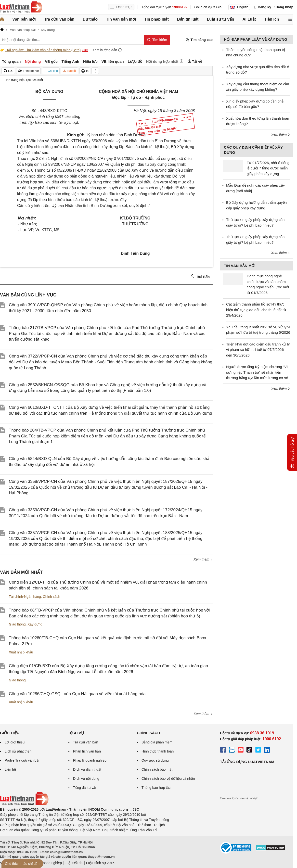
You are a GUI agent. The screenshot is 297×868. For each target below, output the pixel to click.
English (239, 7)
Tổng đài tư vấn (85, 788)
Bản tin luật (188, 19)
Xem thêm (203, 559)
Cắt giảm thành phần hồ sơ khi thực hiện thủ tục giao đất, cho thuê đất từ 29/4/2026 (256, 310)
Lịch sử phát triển (18, 751)
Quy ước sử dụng (155, 760)
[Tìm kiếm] (157, 40)
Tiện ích (271, 19)
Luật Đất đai (74, 863)
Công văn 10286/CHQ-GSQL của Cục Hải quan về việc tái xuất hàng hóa (77, 694)
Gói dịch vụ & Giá (208, 7)
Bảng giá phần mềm (157, 742)
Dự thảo (90, 19)
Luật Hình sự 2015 (100, 863)
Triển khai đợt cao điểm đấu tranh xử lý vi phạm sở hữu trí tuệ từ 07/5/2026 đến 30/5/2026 (258, 350)
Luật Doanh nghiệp (47, 863)
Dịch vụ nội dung (86, 779)
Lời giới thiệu (15, 742)
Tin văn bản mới (121, 19)
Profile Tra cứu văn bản (22, 760)
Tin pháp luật (156, 19)
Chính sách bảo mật (157, 769)
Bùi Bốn (200, 277)
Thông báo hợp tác (156, 788)
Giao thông (17, 624)
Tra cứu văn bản (59, 19)
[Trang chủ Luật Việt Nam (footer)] (24, 804)
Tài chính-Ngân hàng (25, 597)
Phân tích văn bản (87, 751)
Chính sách (52, 597)
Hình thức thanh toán (158, 751)
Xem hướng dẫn (107, 50)
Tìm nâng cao (199, 40)
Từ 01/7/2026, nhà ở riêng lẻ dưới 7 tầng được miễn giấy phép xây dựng (268, 168)
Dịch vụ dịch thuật (87, 769)
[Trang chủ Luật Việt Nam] (21, 7)
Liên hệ (10, 769)
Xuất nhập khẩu (21, 652)
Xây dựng (35, 624)
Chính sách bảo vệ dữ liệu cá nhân (168, 779)
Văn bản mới (24, 19)
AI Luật (249, 19)
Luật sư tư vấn (221, 19)
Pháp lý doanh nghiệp (90, 760)
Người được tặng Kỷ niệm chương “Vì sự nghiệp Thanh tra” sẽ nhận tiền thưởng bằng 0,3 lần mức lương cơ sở (257, 372)
